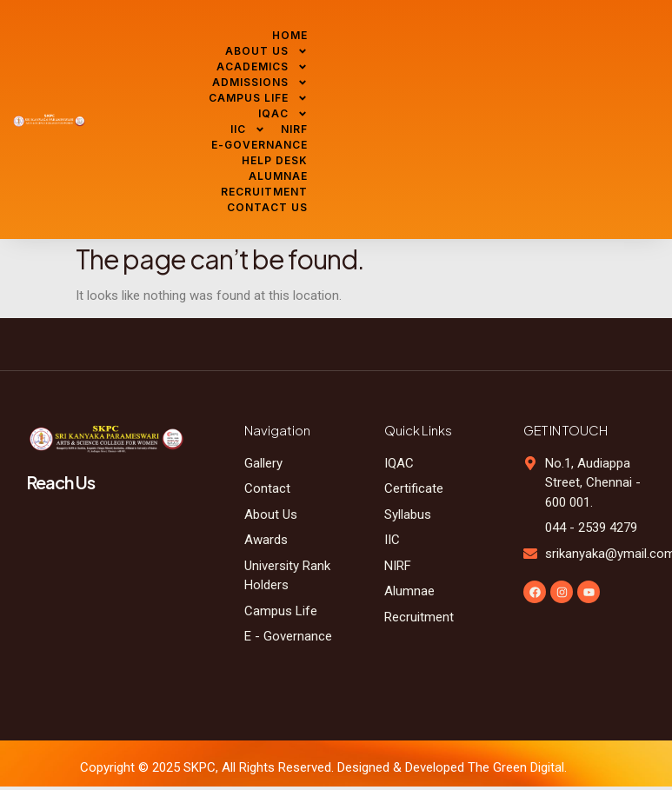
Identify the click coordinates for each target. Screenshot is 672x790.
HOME (290, 35)
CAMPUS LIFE (258, 98)
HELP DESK (275, 160)
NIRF (294, 129)
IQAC (283, 114)
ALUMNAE (278, 176)
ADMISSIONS (260, 83)
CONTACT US (267, 207)
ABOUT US (266, 51)
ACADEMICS (262, 67)
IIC (248, 129)
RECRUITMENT (264, 192)
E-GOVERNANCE (259, 145)
